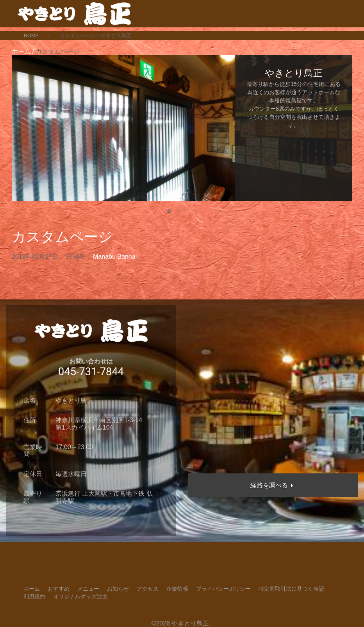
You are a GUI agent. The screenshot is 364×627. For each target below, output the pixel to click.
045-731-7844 (91, 372)
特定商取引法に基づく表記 (291, 589)
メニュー (88, 589)
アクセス (148, 589)
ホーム (32, 589)
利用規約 (34, 597)
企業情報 (177, 589)
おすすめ (59, 589)
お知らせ (118, 589)
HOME (31, 36)
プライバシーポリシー (223, 589)
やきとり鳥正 (190, 623)
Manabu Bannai (115, 257)
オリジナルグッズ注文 (80, 597)
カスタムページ (62, 237)
